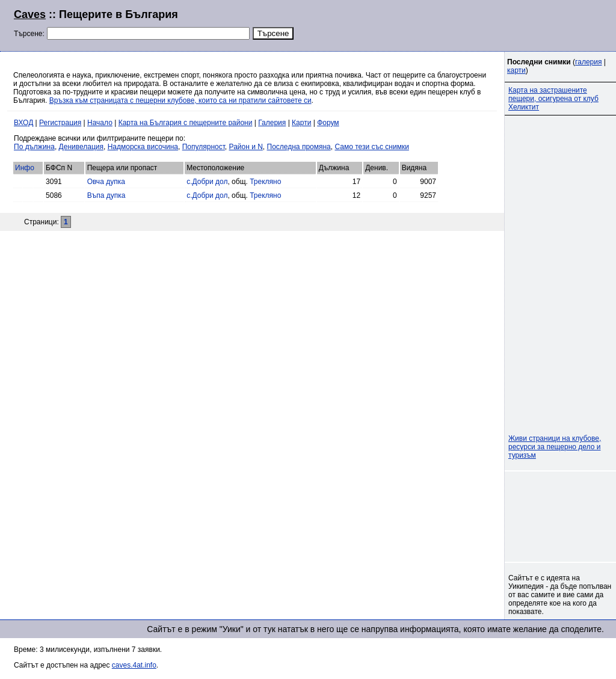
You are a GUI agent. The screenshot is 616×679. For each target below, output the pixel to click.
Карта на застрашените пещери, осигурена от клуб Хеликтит (553, 99)
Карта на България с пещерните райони (186, 123)
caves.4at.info (134, 665)
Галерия (272, 123)
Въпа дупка (106, 195)
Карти (301, 123)
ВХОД (23, 123)
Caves (30, 14)
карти (516, 70)
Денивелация (81, 147)
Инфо (25, 168)
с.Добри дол (207, 182)
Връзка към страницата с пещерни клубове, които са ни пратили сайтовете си (180, 100)
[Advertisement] (456, 24)
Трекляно (265, 182)
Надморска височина (143, 147)
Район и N (246, 147)
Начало (100, 123)
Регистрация (60, 123)
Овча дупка (106, 182)
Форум (328, 123)
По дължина (34, 147)
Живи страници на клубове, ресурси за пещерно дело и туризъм (555, 447)
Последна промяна (299, 147)
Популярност (204, 147)
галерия (588, 62)
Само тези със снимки (371, 147)
